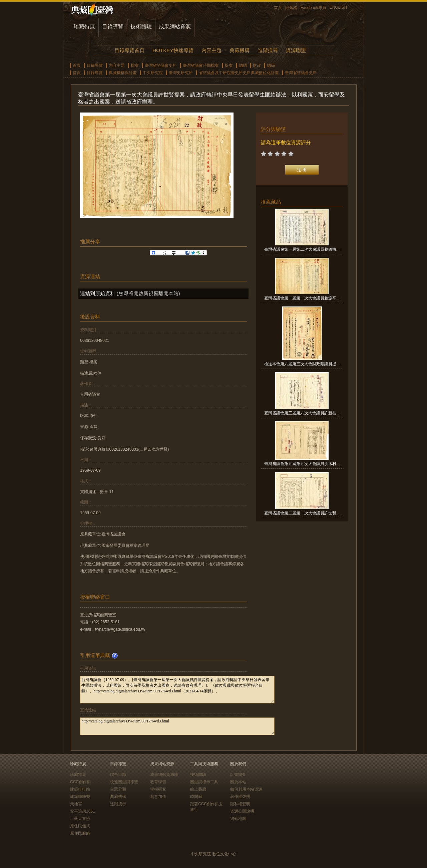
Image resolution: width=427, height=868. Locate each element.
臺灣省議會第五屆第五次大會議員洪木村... (302, 464)
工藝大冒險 (80, 819)
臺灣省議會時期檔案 (201, 65)
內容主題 (211, 50)
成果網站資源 (175, 27)
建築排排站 (80, 789)
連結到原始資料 (98, 293)
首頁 (278, 8)
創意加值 (158, 797)
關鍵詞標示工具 (204, 782)
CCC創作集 (80, 782)
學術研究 (158, 789)
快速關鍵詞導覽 (124, 782)
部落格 (291, 8)
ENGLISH (338, 7)
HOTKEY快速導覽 (173, 50)
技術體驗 (141, 27)
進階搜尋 (268, 50)
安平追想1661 (83, 811)
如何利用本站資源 (246, 789)
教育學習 (158, 782)
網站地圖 (238, 819)
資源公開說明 (242, 811)
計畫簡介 (238, 775)
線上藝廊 (198, 789)
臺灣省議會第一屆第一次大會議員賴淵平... (302, 298)
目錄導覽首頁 (129, 50)
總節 (271, 65)
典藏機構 (240, 50)
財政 (257, 65)
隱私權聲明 (240, 804)
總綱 (243, 65)
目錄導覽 (113, 27)
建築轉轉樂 (80, 797)
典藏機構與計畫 (123, 73)
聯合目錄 (118, 775)
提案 (229, 65)
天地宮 (76, 804)
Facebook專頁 (313, 8)
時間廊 (196, 797)
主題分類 (118, 789)
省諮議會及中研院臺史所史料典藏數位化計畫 (239, 73)
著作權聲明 (240, 797)
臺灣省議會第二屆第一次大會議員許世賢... (302, 513)
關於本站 (238, 782)
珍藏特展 (84, 27)
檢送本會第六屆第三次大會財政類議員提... (302, 364)
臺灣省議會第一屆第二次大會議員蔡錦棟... (302, 249)
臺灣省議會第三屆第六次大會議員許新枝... (302, 413)
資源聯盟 (296, 50)
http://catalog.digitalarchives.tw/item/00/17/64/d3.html (177, 726)
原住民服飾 (80, 833)
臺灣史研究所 (181, 73)
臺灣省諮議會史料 (161, 65)
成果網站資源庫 (164, 775)
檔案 (135, 65)
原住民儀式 (80, 826)
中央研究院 (153, 73)
